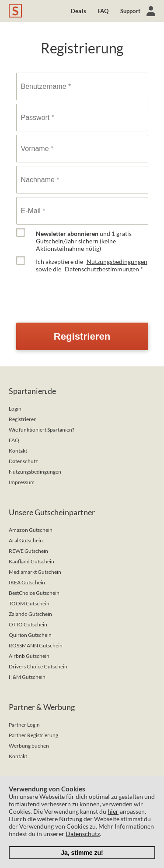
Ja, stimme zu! (82, 853)
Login (15, 409)
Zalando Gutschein (30, 614)
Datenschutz (23, 461)
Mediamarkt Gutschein (35, 572)
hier (113, 811)
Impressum (22, 482)
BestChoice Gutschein (34, 593)
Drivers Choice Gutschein (38, 666)
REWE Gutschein (28, 551)
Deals (79, 11)
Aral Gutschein (26, 540)
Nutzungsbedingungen (117, 262)
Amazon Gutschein (31, 530)
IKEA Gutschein (27, 582)
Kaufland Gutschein (31, 561)
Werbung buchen (29, 746)
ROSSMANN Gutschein (36, 645)
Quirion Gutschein (30, 635)
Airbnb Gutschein (29, 656)
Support (130, 11)
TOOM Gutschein (29, 603)
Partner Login (24, 725)
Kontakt (18, 451)
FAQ (103, 11)
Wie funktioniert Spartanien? (42, 430)
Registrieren (23, 419)
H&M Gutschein (27, 677)
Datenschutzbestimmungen (102, 269)
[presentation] (83, 294)
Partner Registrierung (33, 735)
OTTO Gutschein (28, 624)
